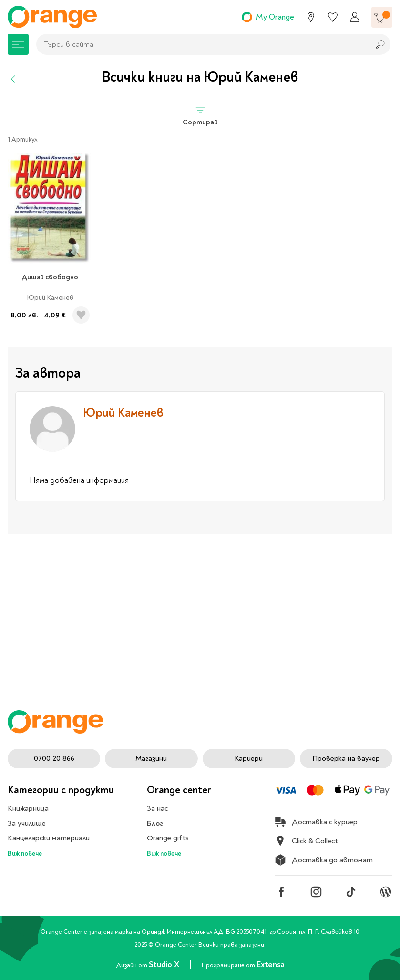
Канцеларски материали (49, 838)
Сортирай (200, 116)
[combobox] (200, 44)
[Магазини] (311, 17)
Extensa (270, 965)
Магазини (151, 759)
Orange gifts (168, 838)
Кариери (249, 759)
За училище (27, 823)
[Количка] (382, 17)
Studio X (165, 965)
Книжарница (28, 808)
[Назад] (13, 79)
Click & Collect (306, 841)
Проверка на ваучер (346, 759)
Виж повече (25, 853)
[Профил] (355, 17)
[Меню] (18, 44)
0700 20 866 (54, 759)
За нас (157, 808)
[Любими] (333, 17)
